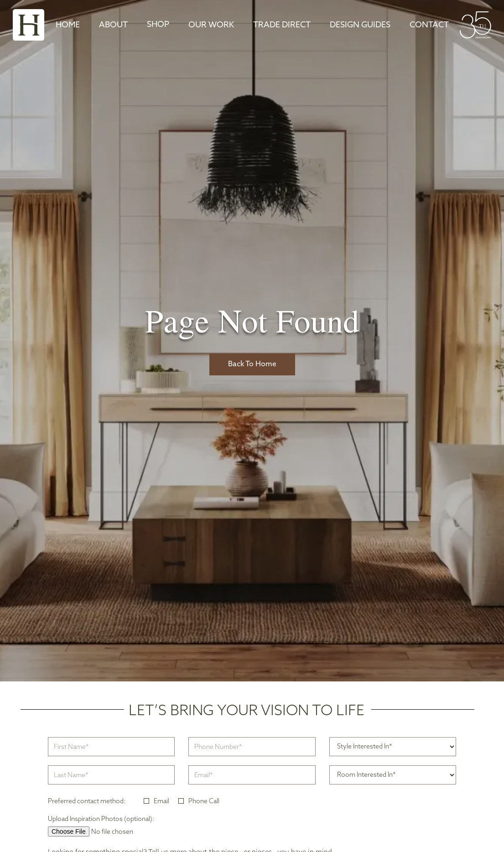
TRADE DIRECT (282, 25)
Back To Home (252, 364)
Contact (429, 25)
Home (68, 25)
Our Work (211, 25)
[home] (29, 25)
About (113, 25)
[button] (158, 25)
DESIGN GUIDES (360, 25)
